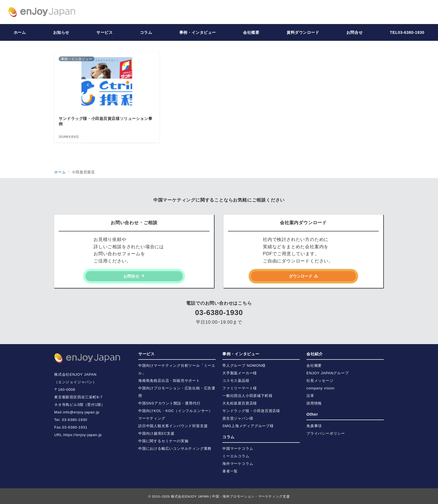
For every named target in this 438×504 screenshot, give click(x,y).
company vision (321, 388)
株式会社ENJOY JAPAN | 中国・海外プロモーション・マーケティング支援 (230, 496)
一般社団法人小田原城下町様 (247, 396)
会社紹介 (315, 354)
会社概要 (314, 365)
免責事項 (314, 426)
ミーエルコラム (236, 456)
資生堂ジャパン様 (238, 418)
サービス (147, 354)
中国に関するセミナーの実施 (163, 441)
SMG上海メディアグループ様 (248, 426)
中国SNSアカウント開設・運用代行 (169, 403)
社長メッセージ (320, 381)
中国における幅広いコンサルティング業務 (175, 449)
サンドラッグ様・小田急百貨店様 (251, 411)
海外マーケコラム (238, 464)
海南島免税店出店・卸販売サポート (169, 381)
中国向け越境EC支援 (156, 433)
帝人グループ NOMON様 (244, 365)
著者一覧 (230, 471)
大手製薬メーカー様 (240, 373)
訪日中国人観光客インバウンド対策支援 (173, 426)
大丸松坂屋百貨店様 (240, 403)
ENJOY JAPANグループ (328, 373)
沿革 (310, 396)
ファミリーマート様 (240, 388)
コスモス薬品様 (236, 381)
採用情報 (314, 403)
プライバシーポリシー (326, 433)
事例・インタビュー (241, 354)
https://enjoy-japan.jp (83, 435)
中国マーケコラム (238, 449)
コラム (228, 437)
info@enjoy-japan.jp (81, 412)
